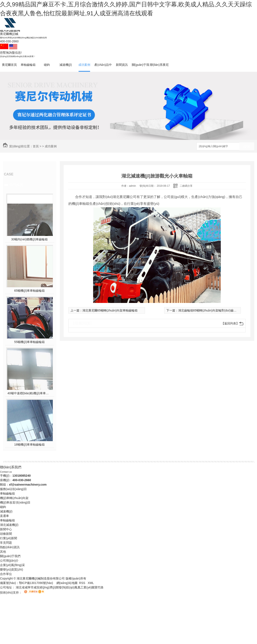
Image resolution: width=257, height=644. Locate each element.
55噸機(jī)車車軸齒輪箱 (30, 342)
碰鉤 (47, 65)
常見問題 (6, 543)
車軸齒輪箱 (28, 65)
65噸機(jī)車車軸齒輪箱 (30, 291)
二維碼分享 (186, 186)
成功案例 (84, 65)
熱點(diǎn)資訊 (10, 547)
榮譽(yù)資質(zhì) (11, 569)
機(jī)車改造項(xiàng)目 (15, 502)
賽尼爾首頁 (9, 65)
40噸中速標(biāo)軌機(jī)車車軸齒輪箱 (29, 393)
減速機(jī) (66, 65)
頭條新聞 (6, 534)
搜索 (247, 147)
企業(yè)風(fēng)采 (12, 565)
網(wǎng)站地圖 (67, 583)
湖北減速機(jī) (9, 525)
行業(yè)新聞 (9, 538)
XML (91, 583)
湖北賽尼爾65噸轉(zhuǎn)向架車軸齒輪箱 (110, 310)
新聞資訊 (122, 65)
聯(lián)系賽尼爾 (159, 67)
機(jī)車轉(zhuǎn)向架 (14, 498)
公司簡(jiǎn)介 (9, 561)
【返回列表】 (230, 323)
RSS (83, 583)
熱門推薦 (16, 185)
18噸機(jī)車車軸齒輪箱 (30, 445)
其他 (3, 552)
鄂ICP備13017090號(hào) (36, 583)
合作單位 (6, 574)
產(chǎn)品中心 (103, 67)
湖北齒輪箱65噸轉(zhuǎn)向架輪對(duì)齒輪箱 (209, 310)
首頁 (36, 146)
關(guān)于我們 (141, 67)
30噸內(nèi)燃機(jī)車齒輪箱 (30, 239)
